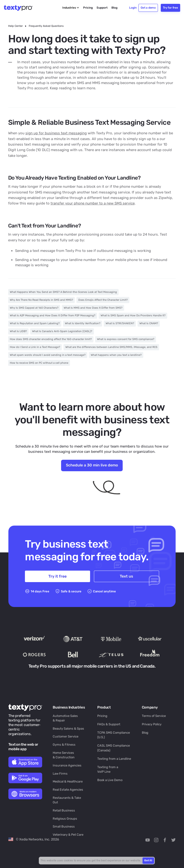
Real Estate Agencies (68, 790)
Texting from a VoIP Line (108, 769)
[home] (21, 8)
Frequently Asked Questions (46, 26)
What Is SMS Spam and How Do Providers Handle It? (133, 315)
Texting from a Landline (114, 759)
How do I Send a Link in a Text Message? (35, 347)
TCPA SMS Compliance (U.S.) (114, 735)
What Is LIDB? (18, 331)
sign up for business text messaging (56, 133)
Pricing (102, 716)
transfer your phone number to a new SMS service (93, 203)
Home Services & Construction (64, 755)
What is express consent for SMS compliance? (126, 339)
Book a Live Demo (110, 780)
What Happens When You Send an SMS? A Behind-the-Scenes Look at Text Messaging (63, 292)
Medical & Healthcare (68, 781)
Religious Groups (65, 819)
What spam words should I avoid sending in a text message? (48, 355)
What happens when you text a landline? (116, 355)
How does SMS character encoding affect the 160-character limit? (51, 339)
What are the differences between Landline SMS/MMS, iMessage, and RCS (111, 347)
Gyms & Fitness (64, 745)
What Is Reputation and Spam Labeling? (35, 323)
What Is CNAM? (149, 323)
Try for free (170, 8)
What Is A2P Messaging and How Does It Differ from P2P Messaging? (53, 315)
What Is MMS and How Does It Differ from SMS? (93, 308)
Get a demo (148, 8)
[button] (71, 8)
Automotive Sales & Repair (65, 718)
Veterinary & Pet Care (68, 835)
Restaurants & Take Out (67, 800)
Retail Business (64, 810)
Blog (145, 733)
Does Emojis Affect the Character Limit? (103, 300)
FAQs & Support (109, 724)
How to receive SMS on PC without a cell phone (39, 363)
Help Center (15, 26)
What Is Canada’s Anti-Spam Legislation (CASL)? (62, 331)
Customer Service (66, 736)
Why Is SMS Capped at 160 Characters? (34, 308)
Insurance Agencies (67, 765)
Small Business (64, 826)
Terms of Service (154, 716)
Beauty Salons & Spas (68, 729)
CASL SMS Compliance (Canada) (114, 748)
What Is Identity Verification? (83, 323)
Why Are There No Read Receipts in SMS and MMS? (41, 300)
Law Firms (60, 774)
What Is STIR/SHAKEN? (120, 323)
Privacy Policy (152, 724)
